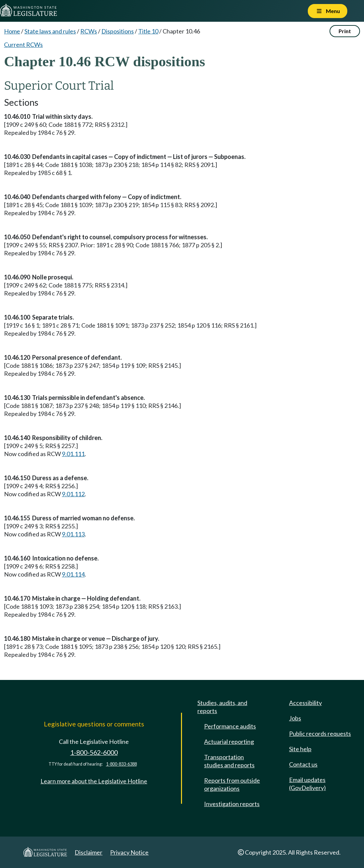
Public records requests (320, 733)
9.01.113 (73, 534)
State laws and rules (50, 31)
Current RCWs (23, 45)
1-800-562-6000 (94, 752)
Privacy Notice (129, 852)
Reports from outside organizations (232, 784)
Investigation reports (232, 804)
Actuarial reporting (229, 742)
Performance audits (230, 726)
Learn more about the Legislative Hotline (94, 781)
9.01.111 (73, 454)
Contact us (303, 764)
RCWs (89, 31)
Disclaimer (88, 852)
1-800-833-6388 (121, 764)
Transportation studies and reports (229, 761)
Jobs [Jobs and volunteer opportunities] (295, 718)
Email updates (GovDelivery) (307, 784)
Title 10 (148, 31)
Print (345, 31)
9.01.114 (73, 574)
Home (12, 31)
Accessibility (305, 703)
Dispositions (118, 31)
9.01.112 (73, 494)
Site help (300, 749)
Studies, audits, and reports (222, 707)
